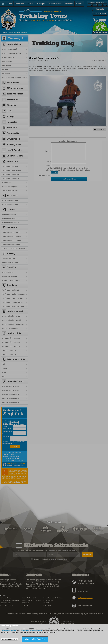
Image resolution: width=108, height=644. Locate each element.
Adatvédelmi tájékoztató (8, 631)
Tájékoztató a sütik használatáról (31, 631)
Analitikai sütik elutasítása (9, 639)
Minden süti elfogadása (35, 639)
